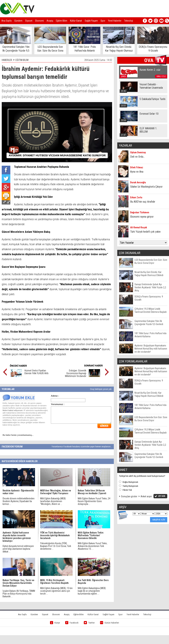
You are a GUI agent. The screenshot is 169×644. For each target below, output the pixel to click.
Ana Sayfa (6, 21)
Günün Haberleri (110, 623)
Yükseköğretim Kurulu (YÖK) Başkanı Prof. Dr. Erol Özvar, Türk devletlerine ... (56, 546)
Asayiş (50, 21)
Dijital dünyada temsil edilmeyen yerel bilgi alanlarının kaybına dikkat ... (18, 549)
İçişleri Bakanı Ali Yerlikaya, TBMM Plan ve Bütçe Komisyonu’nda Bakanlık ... (19, 594)
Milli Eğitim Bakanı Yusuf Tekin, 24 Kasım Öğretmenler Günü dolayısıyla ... (94, 501)
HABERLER (7, 60)
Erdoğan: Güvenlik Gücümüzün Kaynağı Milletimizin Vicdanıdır (76, 373)
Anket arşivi (146, 496)
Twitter (89, 623)
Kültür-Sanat (76, 21)
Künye (55, 623)
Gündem (18, 21)
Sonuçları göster (129, 496)
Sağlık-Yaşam (91, 21)
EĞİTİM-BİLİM (22, 60)
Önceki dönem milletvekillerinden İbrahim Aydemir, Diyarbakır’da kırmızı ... (19, 501)
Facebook (72, 623)
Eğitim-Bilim (62, 21)
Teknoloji (129, 21)
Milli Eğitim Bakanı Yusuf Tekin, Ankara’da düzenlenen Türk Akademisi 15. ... (93, 546)
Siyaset (29, 21)
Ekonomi (39, 21)
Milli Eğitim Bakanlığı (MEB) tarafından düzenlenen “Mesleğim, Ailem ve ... (53, 501)
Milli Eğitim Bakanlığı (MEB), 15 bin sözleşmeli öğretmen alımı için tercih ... (56, 591)
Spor (103, 21)
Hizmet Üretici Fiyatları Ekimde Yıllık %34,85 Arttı (36, 372)
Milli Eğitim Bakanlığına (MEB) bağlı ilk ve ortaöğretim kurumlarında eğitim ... (92, 591)
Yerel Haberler (115, 21)
